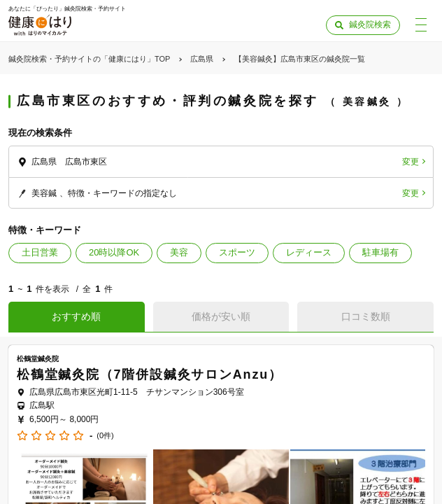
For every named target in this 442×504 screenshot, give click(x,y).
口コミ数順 (366, 316)
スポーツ (237, 252)
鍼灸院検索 (370, 24)
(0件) (105, 436)
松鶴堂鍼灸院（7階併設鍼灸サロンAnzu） (150, 374)
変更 (411, 162)
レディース (309, 252)
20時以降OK (114, 252)
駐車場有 (380, 252)
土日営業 (40, 252)
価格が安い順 (221, 316)
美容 (179, 252)
